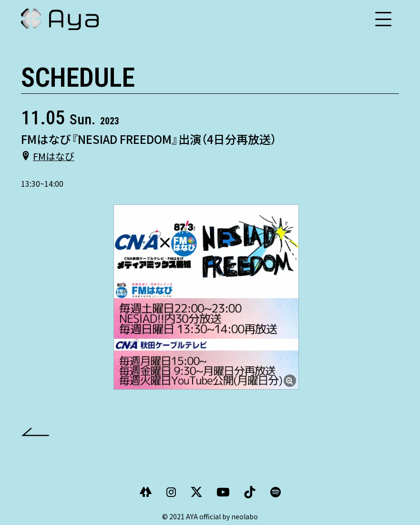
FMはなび (54, 156)
